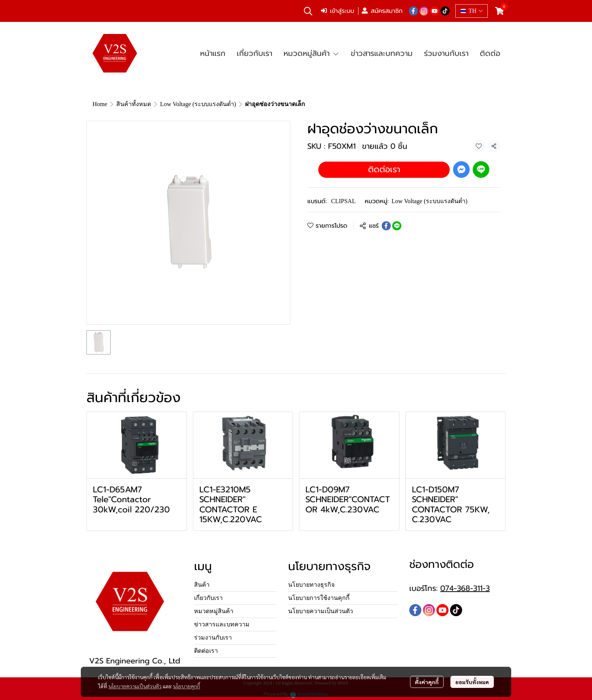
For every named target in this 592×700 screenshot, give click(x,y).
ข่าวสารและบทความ (222, 624)
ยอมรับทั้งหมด (472, 682)
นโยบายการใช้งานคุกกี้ (319, 598)
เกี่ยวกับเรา (208, 598)
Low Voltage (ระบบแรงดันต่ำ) (198, 104)
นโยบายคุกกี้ (187, 686)
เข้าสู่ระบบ (338, 11)
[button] (308, 11)
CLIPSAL (343, 201)
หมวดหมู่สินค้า (214, 611)
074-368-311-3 (465, 588)
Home (100, 104)
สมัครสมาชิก (382, 11)
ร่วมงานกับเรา (213, 638)
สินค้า (202, 585)
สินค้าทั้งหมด (134, 104)
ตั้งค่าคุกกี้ (427, 682)
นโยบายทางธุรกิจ (311, 585)
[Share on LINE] (397, 226)
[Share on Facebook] (386, 226)
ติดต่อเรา (384, 169)
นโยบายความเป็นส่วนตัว (135, 686)
